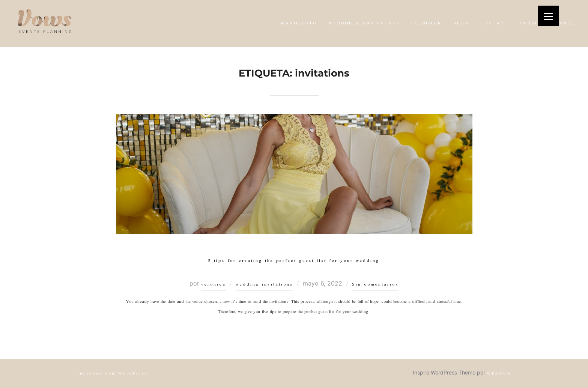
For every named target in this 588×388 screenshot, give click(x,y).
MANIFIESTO (299, 23)
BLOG (461, 23)
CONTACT (494, 23)
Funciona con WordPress (112, 374)
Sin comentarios (375, 285)
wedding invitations (264, 285)
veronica (214, 285)
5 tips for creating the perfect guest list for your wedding (294, 261)
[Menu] (548, 16)
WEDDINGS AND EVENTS (364, 23)
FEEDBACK (427, 23)
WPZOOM (499, 374)
